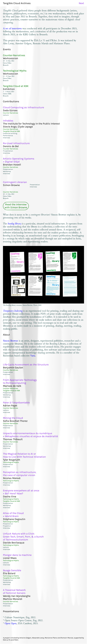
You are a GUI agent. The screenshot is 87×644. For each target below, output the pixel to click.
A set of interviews (12, 28)
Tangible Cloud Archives (17, 3)
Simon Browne (11, 341)
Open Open (11, 623)
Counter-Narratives (10, 192)
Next (81, 3)
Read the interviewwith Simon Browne (16, 206)
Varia (33, 356)
